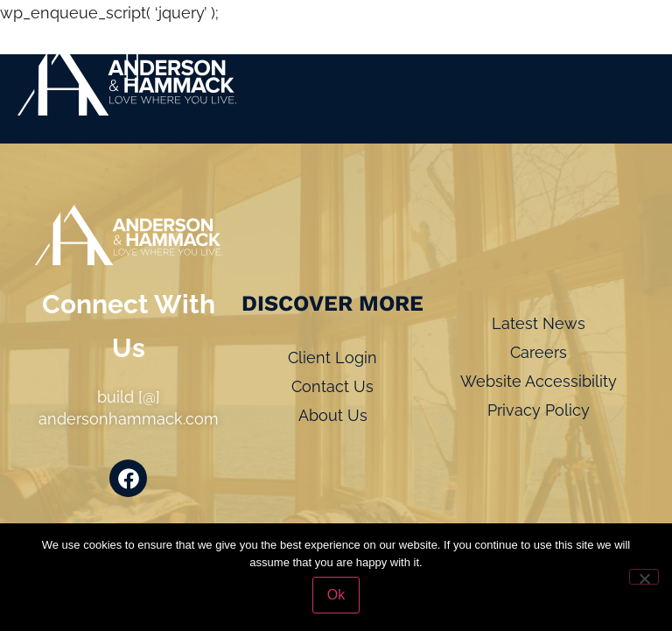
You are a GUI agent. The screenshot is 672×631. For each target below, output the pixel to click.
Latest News (539, 323)
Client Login (332, 358)
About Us (333, 415)
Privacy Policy (539, 410)
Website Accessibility (539, 381)
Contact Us (332, 386)
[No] (644, 577)
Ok (336, 595)
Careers (539, 352)
